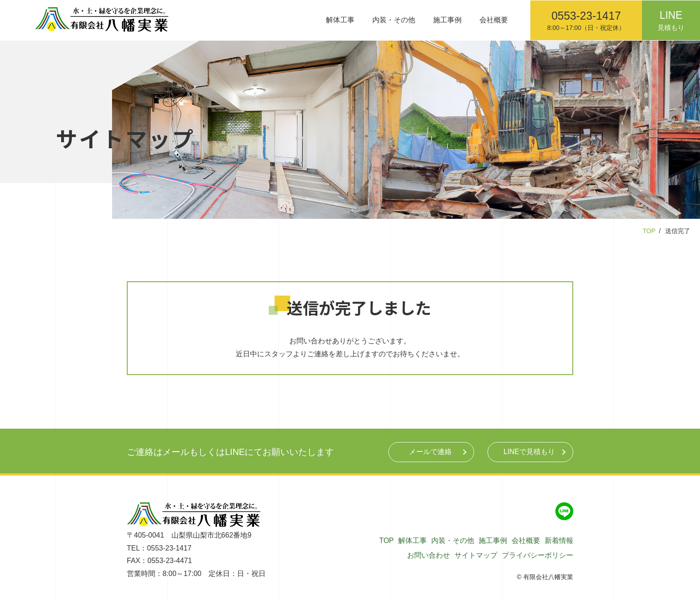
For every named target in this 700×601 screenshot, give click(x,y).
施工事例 (447, 20)
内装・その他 (394, 20)
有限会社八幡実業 (548, 577)
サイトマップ (476, 555)
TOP (649, 231)
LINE (529, 452)
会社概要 (494, 20)
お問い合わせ (429, 555)
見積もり (671, 19)
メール (430, 452)
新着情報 (559, 540)
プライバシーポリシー (537, 555)
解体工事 (340, 20)
